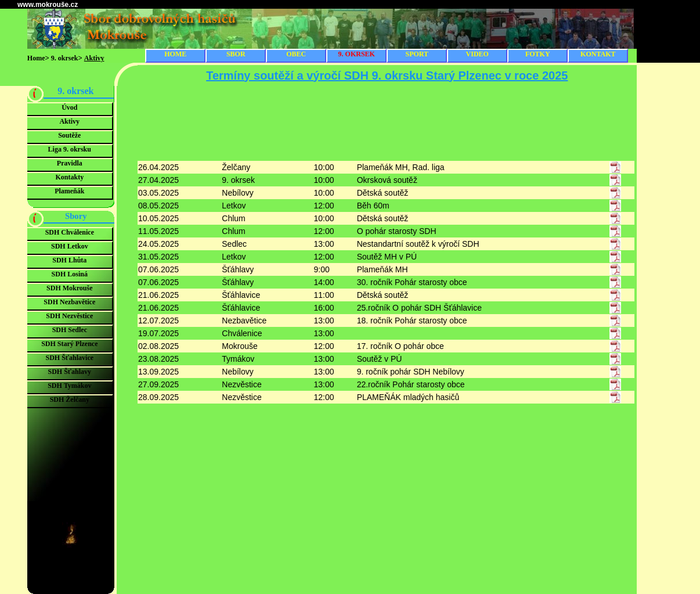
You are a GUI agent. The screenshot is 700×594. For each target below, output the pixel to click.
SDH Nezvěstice (69, 316)
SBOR (236, 54)
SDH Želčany (70, 399)
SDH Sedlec (70, 330)
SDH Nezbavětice (69, 302)
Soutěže (69, 135)
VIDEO (477, 54)
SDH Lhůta (69, 260)
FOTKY (538, 54)
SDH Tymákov (69, 386)
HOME (175, 54)
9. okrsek (65, 58)
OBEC (296, 54)
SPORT (417, 54)
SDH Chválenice (70, 232)
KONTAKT (598, 54)
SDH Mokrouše (69, 288)
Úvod (69, 107)
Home (36, 58)
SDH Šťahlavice (70, 358)
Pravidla (70, 163)
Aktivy (69, 121)
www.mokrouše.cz (48, 5)
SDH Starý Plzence (69, 344)
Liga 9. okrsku (70, 149)
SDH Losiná (70, 274)
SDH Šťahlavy (69, 372)
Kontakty (69, 177)
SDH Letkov (70, 246)
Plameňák (69, 191)
